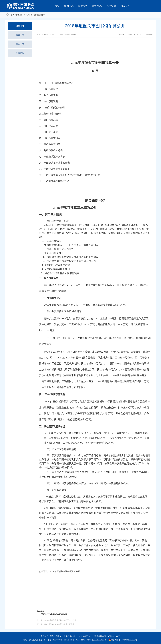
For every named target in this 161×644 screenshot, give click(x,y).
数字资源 (111, 6)
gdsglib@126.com (85, 636)
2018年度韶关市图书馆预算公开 (65, 571)
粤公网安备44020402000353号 (123, 640)
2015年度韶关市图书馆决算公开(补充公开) (61, 620)
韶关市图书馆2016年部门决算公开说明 (59, 624)
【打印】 (121, 34)
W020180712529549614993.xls (54, 614)
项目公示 (20, 35)
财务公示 (41, 15)
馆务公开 (125, 6)
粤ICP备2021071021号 (97, 640)
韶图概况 (69, 6)
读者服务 (83, 6)
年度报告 (20, 53)
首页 (57, 6)
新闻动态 (97, 6)
